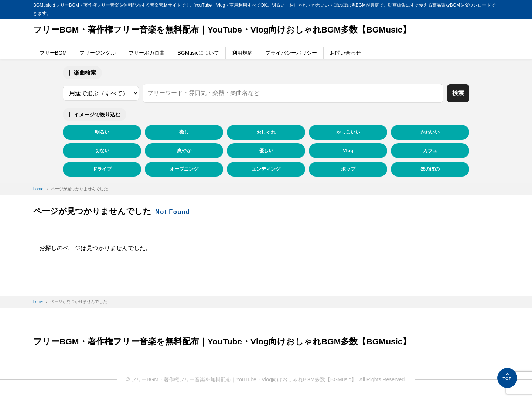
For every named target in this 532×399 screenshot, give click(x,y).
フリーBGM (53, 53)
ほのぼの (430, 169)
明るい (102, 132)
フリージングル (98, 53)
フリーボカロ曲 (147, 53)
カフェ (430, 151)
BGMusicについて (198, 53)
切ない (102, 151)
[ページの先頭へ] (507, 378)
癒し (184, 132)
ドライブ (102, 169)
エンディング (266, 169)
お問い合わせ (345, 53)
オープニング (184, 169)
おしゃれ (266, 132)
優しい (266, 151)
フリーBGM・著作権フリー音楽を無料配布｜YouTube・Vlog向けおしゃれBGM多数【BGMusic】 (231, 30)
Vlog (348, 151)
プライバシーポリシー (291, 53)
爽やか (184, 151)
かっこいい (348, 132)
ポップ (348, 169)
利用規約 (242, 53)
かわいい (430, 132)
